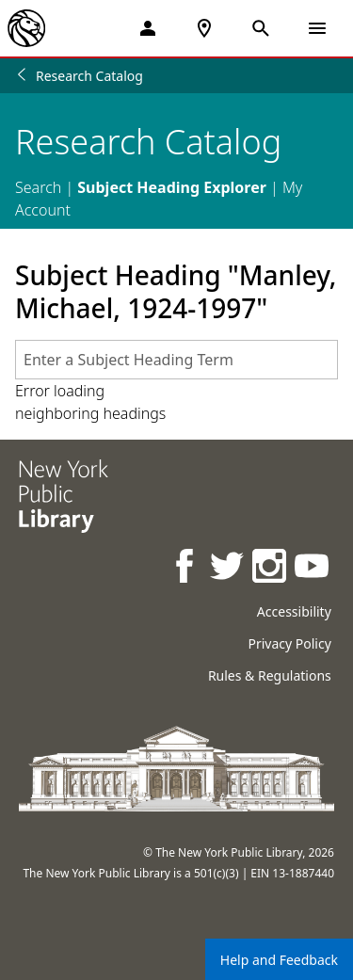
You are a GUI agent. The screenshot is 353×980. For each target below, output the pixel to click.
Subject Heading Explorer (172, 187)
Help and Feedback (279, 960)
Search (38, 187)
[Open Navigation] (317, 28)
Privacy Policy (289, 643)
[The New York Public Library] (26, 28)
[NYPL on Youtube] (313, 568)
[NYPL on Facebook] (186, 568)
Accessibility (294, 611)
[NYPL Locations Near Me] (204, 28)
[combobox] (176, 360)
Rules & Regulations (270, 675)
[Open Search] (261, 28)
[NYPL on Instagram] (271, 568)
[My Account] (148, 28)
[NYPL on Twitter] (228, 568)
